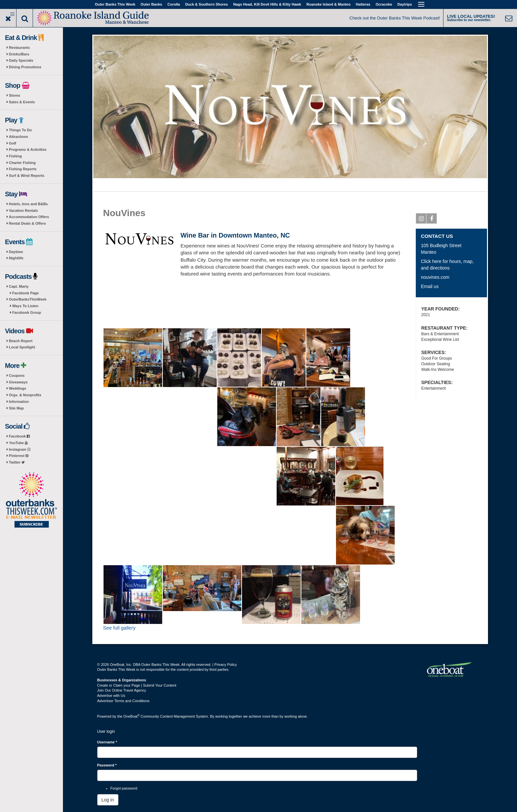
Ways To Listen (25, 306)
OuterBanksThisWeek (28, 299)
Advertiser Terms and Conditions (123, 701)
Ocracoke (384, 4)
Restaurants (19, 48)
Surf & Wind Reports (27, 176)
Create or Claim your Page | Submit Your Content (137, 685)
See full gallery (119, 628)
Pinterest (19, 456)
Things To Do (20, 130)
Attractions (18, 137)
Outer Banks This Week (115, 4)
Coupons (17, 375)
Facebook (19, 436)
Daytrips (405, 4)
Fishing (15, 156)
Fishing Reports (23, 169)
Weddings (17, 388)
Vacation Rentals (23, 211)
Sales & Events (22, 102)
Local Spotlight (22, 347)
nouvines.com (435, 277)
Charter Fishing (22, 163)
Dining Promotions (25, 67)
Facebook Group (27, 312)
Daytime (16, 252)
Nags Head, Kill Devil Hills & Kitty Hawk (267, 4)
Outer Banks (151, 4)
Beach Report (21, 341)
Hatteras (363, 4)
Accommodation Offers (29, 217)
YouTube (18, 443)
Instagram (20, 449)
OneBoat (132, 716)
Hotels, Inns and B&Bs (28, 204)
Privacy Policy (226, 665)
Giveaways (18, 382)
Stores (15, 95)
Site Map (16, 408)
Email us (430, 286)
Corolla (174, 4)
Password (107, 765)
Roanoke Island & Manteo (328, 4)
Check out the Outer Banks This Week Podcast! (395, 18)
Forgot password (124, 788)
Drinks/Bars (19, 54)
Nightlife (16, 258)
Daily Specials (21, 60)
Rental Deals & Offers (27, 223)
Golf (13, 143)
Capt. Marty (19, 286)
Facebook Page (26, 293)
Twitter (17, 462)
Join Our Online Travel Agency (122, 690)
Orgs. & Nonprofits (25, 395)
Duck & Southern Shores (207, 4)
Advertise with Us (111, 696)
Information (19, 402)
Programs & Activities (28, 149)
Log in (108, 800)
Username (107, 742)
